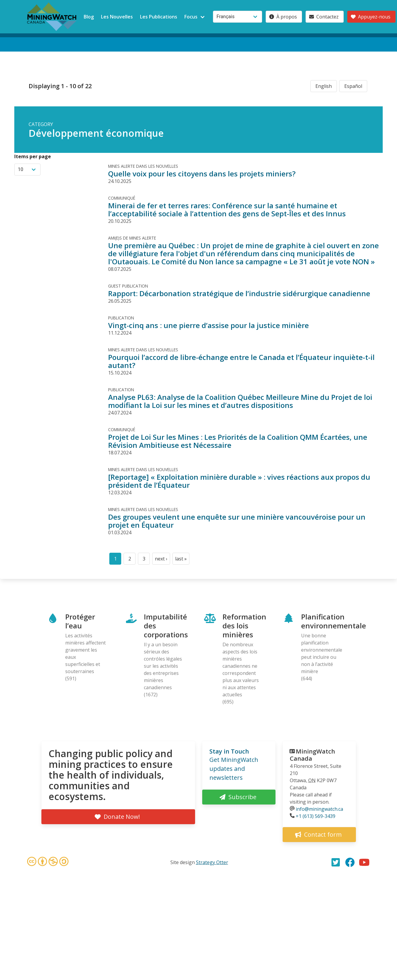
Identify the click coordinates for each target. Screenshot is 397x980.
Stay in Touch (229, 751)
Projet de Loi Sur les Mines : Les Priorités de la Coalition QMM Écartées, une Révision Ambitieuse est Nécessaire (238, 441)
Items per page (33, 156)
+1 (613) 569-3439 (316, 816)
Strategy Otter (212, 862)
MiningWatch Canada (312, 755)
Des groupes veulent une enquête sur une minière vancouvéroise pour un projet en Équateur (237, 521)
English (324, 86)
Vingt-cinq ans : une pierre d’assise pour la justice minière (208, 325)
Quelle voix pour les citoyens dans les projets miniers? (202, 174)
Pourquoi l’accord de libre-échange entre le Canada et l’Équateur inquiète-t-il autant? (241, 361)
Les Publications (159, 17)
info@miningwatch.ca (319, 809)
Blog (89, 17)
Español (353, 86)
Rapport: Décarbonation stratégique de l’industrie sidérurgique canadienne (239, 293)
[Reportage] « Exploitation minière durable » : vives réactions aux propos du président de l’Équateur (239, 481)
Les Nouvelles (117, 17)
